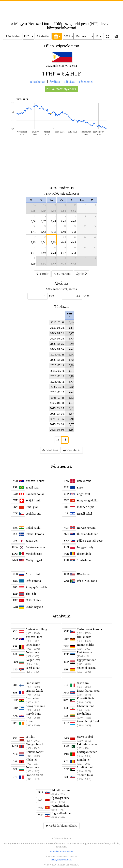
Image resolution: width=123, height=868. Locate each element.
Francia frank (34, 691)
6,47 (64, 221)
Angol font (84, 494)
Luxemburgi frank (88, 721)
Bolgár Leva (33, 660)
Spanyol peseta (86, 668)
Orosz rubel (33, 574)
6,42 (74, 221)
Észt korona (84, 652)
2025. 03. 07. (57, 408)
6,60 (43, 211)
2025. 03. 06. (57, 414)
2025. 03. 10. (57, 403)
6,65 (33, 211)
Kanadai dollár (35, 494)
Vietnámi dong (60, 806)
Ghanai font (33, 698)
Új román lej (85, 554)
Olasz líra (83, 683)
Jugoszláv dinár (61, 813)
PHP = (53, 296)
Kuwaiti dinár (86, 698)
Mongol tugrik (35, 744)
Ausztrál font (34, 637)
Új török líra (33, 600)
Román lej (83, 760)
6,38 (64, 263)
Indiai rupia (33, 528)
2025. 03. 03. (57, 430)
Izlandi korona (35, 534)
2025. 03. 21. (57, 354)
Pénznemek (86, 82)
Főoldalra (13, 36)
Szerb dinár (84, 560)
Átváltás (55, 82)
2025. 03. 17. (57, 376)
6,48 (53, 221)
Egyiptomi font (86, 660)
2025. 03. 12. (57, 392)
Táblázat (69, 82)
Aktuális (43, 36)
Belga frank (33, 645)
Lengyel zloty (85, 547)
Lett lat (30, 737)
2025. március (62, 274)
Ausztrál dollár (35, 481)
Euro (80, 487)
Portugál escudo (87, 752)
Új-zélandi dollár (87, 534)
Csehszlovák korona (89, 629)
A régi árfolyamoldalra (61, 826)
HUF (86, 296)
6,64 (74, 211)
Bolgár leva (33, 652)
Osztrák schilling (36, 629)
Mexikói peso (34, 554)
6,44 (74, 242)
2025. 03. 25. (57, 344)
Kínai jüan (32, 507)
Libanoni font (85, 706)
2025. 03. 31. (58, 322)
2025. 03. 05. (57, 419)
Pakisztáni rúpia (87, 744)
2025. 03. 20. (57, 360)
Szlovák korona (61, 790)
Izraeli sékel (84, 514)
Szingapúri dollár (37, 587)
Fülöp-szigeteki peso (90, 541)
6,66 (33, 221)
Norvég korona (86, 528)
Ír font (30, 721)
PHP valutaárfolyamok (61, 89)
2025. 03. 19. (57, 365)
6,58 (53, 211)
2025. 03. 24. (57, 349)
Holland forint (35, 752)
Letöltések (50, 450)
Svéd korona (33, 581)
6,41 (33, 232)
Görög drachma (35, 706)
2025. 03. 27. (57, 333)
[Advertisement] (61, 9)
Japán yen (32, 541)
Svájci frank (33, 500)
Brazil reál (32, 487)
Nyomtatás (72, 450)
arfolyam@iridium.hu (61, 860)
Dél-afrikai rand (87, 581)
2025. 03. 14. (57, 382)
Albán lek (32, 760)
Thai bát (31, 594)
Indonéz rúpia (86, 507)
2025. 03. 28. (57, 328)
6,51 (74, 253)
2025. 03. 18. (57, 371)
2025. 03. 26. (57, 338)
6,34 (43, 242)
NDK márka (84, 637)
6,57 (43, 221)
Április (82, 274)
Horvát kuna (34, 714)
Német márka (86, 645)
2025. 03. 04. (57, 424)
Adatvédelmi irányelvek (61, 852)
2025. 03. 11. (58, 398)
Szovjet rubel (85, 737)
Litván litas (84, 714)
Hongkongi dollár (88, 500)
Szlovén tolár (85, 775)
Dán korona (84, 481)
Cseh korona (34, 514)
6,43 (74, 232)
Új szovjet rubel (61, 798)
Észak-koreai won (88, 691)
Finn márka (33, 683)
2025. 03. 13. (58, 387)
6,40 (63, 232)
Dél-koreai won (35, 547)
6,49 (33, 263)
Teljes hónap (37, 82)
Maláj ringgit (34, 560)
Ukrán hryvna (34, 607)
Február (42, 274)
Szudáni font (85, 767)
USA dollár (83, 574)
